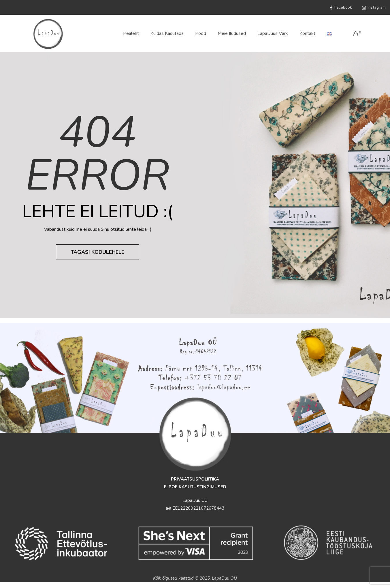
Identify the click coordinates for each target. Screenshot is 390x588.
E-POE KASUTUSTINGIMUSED (195, 487)
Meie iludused (232, 33)
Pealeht (131, 33)
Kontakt (307, 33)
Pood (201, 33)
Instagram (373, 8)
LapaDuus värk (273, 33)
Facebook (340, 8)
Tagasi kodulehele (97, 252)
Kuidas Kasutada (167, 33)
